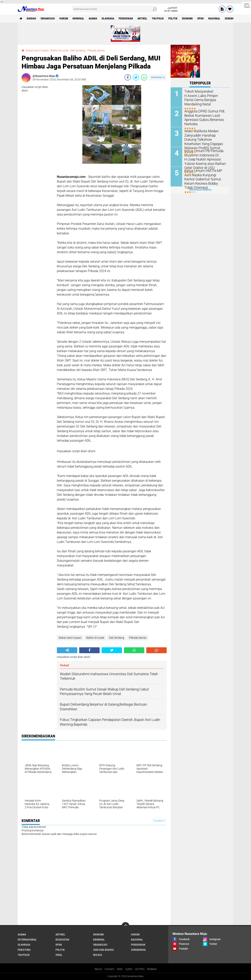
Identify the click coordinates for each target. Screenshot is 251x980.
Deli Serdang (78, 50)
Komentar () (158, 77)
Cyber (129, 969)
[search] (115, 9)
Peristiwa (24, 950)
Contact (109, 969)
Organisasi (48, 18)
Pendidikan (126, 18)
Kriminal (78, 18)
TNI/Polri (158, 18)
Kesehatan (62, 940)
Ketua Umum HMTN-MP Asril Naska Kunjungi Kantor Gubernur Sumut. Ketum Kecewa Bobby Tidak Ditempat (205, 179)
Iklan (120, 969)
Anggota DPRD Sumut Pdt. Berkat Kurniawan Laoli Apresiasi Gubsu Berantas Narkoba (203, 117)
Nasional (214, 18)
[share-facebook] (128, 77)
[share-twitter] (136, 77)
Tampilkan (159, 821)
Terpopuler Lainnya (200, 190)
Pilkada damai (96, 50)
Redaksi (152, 969)
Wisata (98, 955)
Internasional (27, 940)
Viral (59, 955)
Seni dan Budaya (103, 950)
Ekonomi (187, 18)
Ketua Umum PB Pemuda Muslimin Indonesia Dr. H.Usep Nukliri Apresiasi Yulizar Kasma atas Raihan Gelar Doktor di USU (203, 159)
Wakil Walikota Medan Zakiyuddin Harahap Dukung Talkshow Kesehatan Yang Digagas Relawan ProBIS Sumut (204, 139)
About (98, 969)
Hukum (64, 18)
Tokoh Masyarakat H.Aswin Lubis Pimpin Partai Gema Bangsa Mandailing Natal (203, 95)
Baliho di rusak (60, 50)
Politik (173, 18)
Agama (93, 18)
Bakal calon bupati (37, 50)
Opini (201, 18)
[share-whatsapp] (144, 77)
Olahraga (108, 18)
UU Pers (140, 969)
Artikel (142, 18)
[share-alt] (67, 650)
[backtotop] (125, 926)
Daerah (31, 18)
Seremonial (232, 18)
